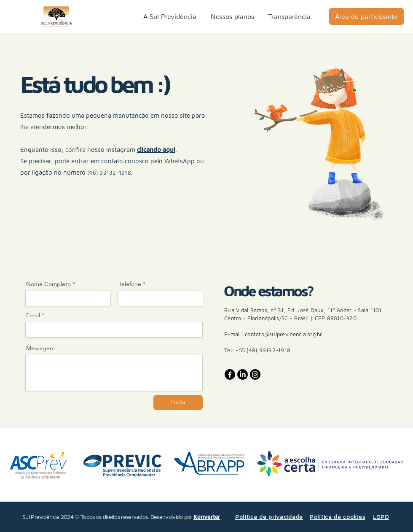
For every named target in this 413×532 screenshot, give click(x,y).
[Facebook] (230, 374)
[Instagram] (255, 374)
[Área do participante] (366, 16)
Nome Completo (48, 284)
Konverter (207, 517)
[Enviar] (178, 402)
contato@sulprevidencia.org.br (284, 334)
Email (33, 315)
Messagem (40, 348)
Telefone (130, 284)
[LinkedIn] (243, 374)
